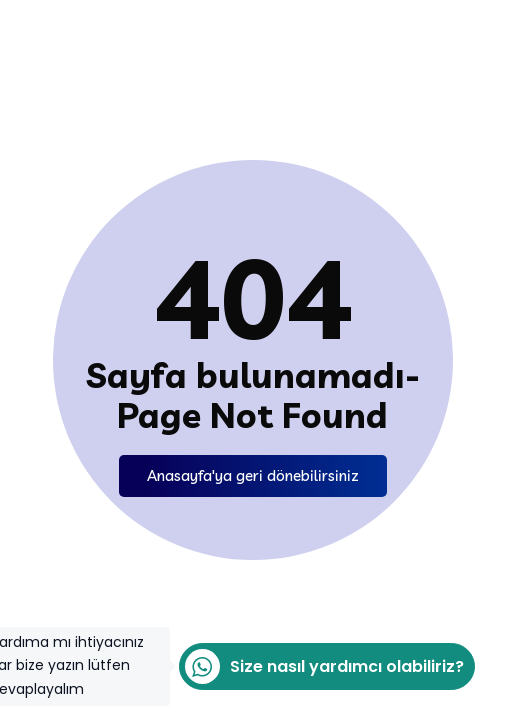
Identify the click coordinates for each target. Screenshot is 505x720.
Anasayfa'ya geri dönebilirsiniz (253, 475)
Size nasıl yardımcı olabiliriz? (321, 666)
